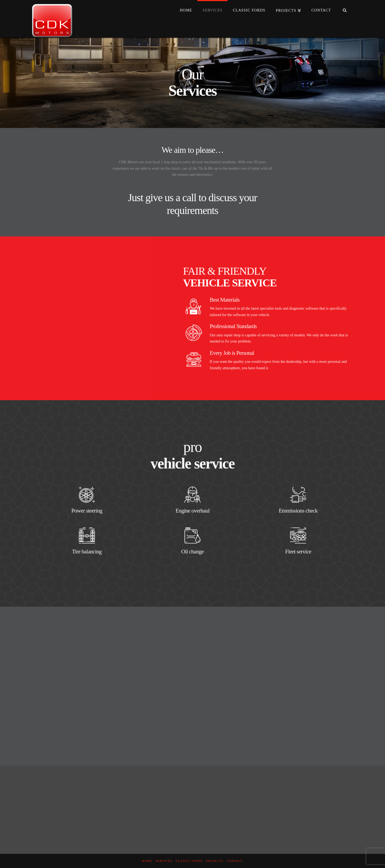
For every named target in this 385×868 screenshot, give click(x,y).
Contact (235, 861)
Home (147, 861)
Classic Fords (189, 861)
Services (164, 861)
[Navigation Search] (344, 11)
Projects (215, 861)
